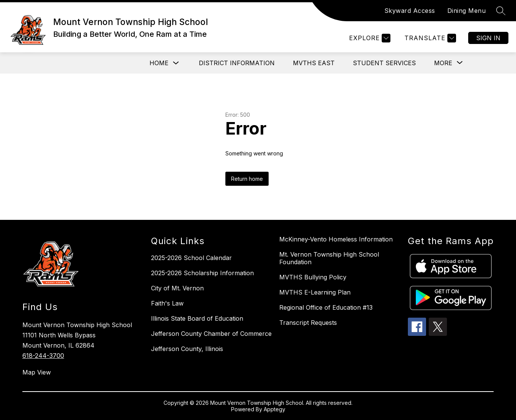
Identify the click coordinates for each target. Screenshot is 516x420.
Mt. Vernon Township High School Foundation (329, 258)
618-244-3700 (43, 356)
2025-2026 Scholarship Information (202, 273)
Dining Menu (467, 11)
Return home (247, 179)
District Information (237, 63)
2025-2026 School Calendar (191, 258)
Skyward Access (410, 11)
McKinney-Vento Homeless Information (336, 239)
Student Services (384, 63)
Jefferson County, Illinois (187, 349)
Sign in (488, 38)
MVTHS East (314, 63)
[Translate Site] (429, 38)
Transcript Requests (308, 323)
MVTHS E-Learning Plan (315, 292)
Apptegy (275, 409)
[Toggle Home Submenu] (176, 63)
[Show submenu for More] (443, 63)
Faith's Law (167, 303)
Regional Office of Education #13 (326, 307)
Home (159, 63)
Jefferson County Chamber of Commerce (211, 334)
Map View (37, 372)
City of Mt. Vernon (177, 288)
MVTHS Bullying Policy (313, 277)
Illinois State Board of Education (197, 318)
